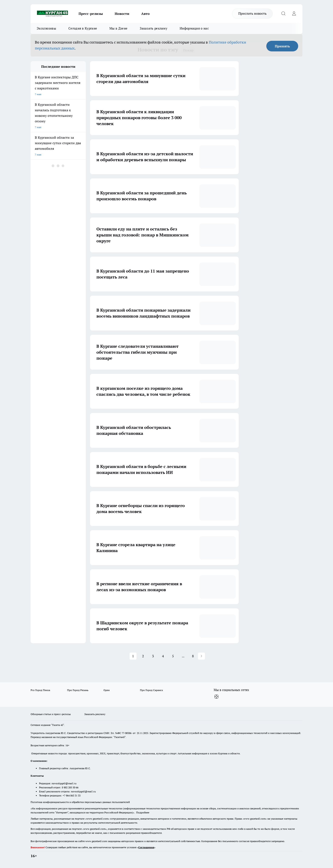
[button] (201, 656)
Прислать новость (252, 13)
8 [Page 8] (193, 656)
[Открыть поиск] (283, 14)
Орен (107, 690)
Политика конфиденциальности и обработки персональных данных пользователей (80, 802)
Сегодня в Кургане (83, 28)
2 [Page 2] (143, 656)
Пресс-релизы (91, 14)
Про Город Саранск (151, 690)
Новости (122, 14)
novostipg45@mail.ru (64, 783)
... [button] (183, 656)
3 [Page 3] (153, 656)
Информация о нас (194, 28)
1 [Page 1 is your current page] (133, 656)
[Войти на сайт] (294, 14)
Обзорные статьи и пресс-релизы (51, 714)
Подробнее (143, 812)
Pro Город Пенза (40, 690)
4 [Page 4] (163, 656)
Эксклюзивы (46, 28)
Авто (145, 14)
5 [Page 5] (173, 656)
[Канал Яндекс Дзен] (216, 697)
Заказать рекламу (154, 28)
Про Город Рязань (78, 690)
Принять (282, 46)
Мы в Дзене (118, 28)
